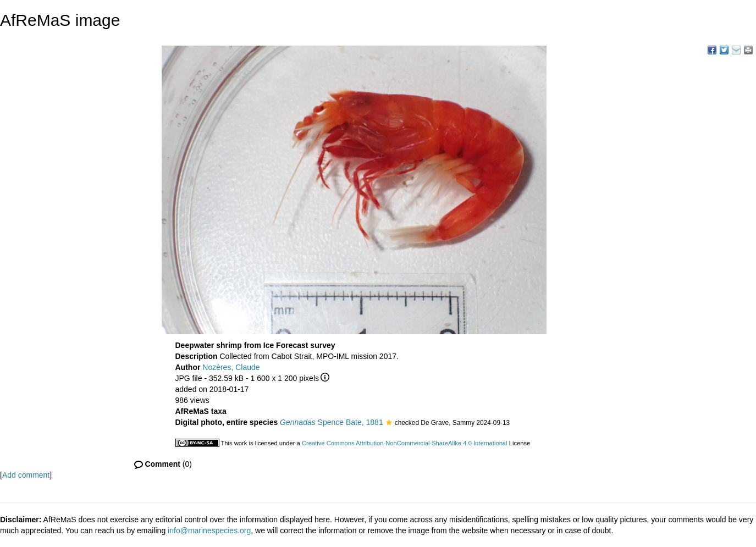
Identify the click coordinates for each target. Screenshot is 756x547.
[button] (389, 423)
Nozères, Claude (231, 367)
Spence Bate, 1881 (332, 422)
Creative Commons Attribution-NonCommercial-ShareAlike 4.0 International (405, 443)
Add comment (26, 475)
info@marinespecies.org (209, 531)
